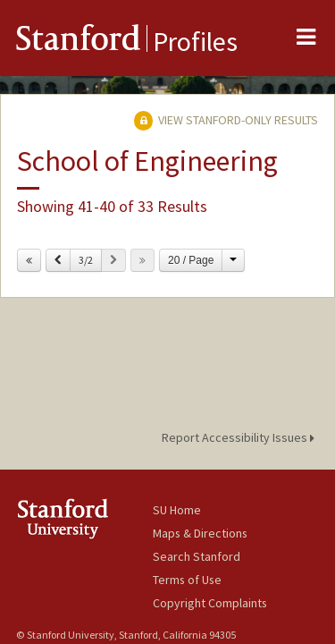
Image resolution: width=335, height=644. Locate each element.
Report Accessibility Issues (241, 437)
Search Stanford (197, 556)
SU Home (177, 510)
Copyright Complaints (210, 603)
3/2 (86, 260)
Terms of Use (187, 580)
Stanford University (84, 518)
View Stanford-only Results (226, 120)
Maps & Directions (200, 533)
